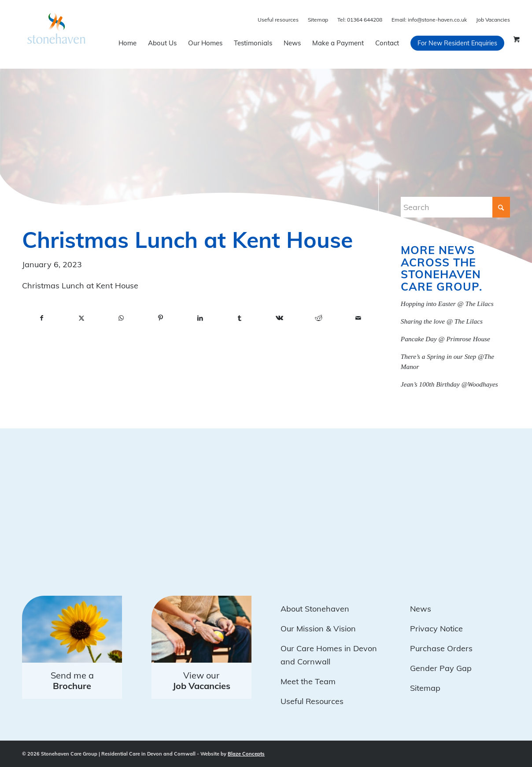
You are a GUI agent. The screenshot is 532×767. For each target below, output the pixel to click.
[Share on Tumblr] (240, 318)
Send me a (72, 680)
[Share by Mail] (358, 318)
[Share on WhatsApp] (121, 318)
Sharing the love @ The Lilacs (442, 321)
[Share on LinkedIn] (200, 318)
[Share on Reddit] (319, 318)
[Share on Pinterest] (161, 318)
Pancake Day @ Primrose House (445, 339)
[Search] (455, 207)
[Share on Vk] (279, 318)
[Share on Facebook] (42, 318)
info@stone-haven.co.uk (429, 20)
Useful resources (278, 20)
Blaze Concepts (246, 754)
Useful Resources (312, 701)
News (421, 609)
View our (201, 680)
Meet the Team (308, 681)
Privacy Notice (436, 629)
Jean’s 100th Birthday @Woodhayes (449, 384)
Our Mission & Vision (318, 629)
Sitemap (318, 20)
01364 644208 (360, 20)
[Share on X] (81, 318)
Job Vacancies (493, 20)
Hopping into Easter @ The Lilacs (447, 304)
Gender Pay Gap (441, 668)
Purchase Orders (441, 648)
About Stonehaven (315, 609)
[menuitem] (127, 43)
